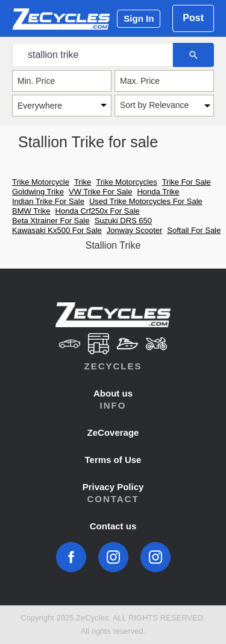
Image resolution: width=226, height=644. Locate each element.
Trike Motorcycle (41, 182)
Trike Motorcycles (126, 182)
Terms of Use (113, 460)
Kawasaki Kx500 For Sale (57, 230)
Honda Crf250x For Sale (98, 211)
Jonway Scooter (135, 230)
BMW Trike (31, 211)
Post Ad (193, 22)
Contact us (113, 526)
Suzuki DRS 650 (123, 221)
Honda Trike (158, 192)
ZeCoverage (113, 432)
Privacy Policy (113, 487)
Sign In (139, 18)
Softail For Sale (194, 230)
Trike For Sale (187, 182)
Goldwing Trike (38, 192)
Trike (83, 182)
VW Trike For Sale (100, 192)
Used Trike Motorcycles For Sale (146, 201)
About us (113, 393)
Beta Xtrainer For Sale (51, 221)
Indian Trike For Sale (48, 201)
